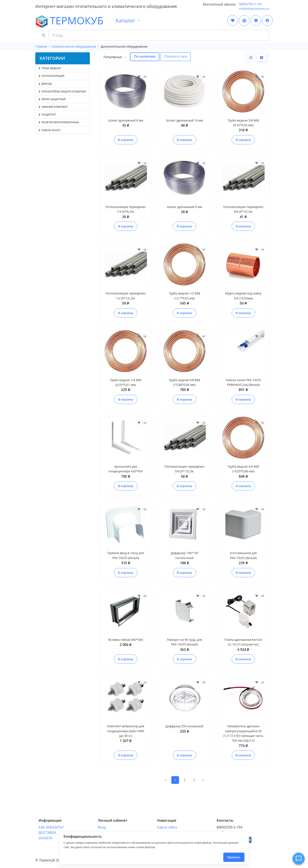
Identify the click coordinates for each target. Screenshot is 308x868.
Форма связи (168, 828)
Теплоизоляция (52, 76)
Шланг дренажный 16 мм (184, 120)
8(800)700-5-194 (250, 4)
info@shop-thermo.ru (254, 9)
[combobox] (114, 57)
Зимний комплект (53, 107)
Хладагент (47, 115)
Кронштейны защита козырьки (62, 91)
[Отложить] (139, 77)
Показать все (176, 56)
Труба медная (50, 68)
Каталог (125, 20)
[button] (267, 20)
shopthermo (230, 829)
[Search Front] (159, 35)
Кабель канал (50, 130)
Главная (41, 46)
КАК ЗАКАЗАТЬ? (51, 823)
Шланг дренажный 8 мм (126, 120)
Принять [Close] (234, 857)
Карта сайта (167, 823)
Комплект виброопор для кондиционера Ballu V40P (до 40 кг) (126, 731)
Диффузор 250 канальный (184, 726)
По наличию (145, 56)
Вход (102, 823)
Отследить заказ (112, 828)
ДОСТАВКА (47, 828)
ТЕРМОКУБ (48, 21)
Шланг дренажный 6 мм (184, 207)
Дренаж (45, 84)
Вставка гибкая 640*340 (126, 640)
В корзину (126, 140)
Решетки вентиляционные (59, 122)
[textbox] (113, 57)
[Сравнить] (145, 77)
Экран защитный (52, 99)
